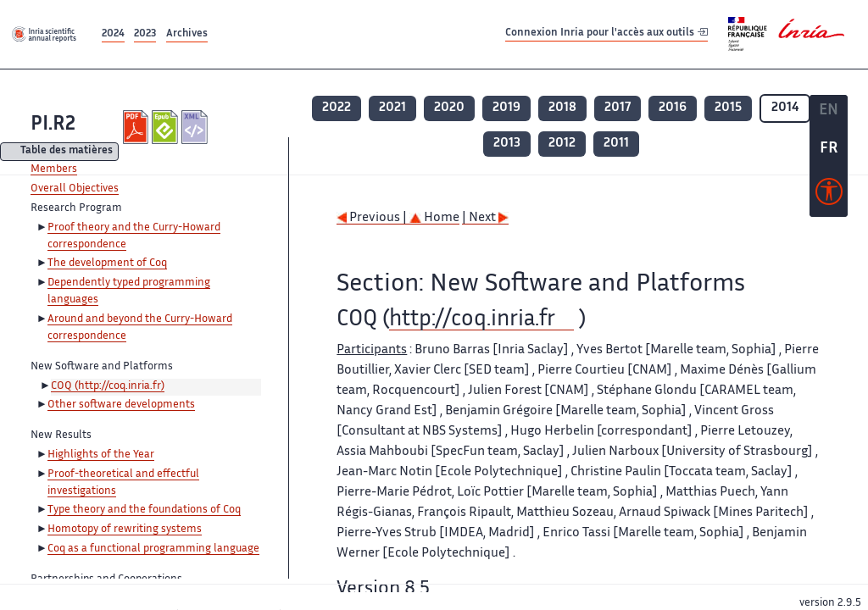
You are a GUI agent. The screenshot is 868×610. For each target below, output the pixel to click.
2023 (145, 34)
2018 (562, 108)
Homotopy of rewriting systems (125, 530)
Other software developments (121, 405)
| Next (485, 218)
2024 (113, 34)
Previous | (373, 218)
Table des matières (67, 152)
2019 (506, 108)
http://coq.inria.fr (472, 320)
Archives (187, 34)
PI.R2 (53, 125)
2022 (337, 108)
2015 (728, 108)
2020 (449, 108)
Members (54, 169)
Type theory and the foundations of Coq (144, 510)
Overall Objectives (75, 189)
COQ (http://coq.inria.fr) (108, 386)
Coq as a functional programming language (153, 549)
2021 (392, 108)
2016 (673, 108)
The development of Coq (107, 263)
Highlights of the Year (101, 455)
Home (434, 218)
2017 (618, 108)
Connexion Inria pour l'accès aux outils (606, 33)
